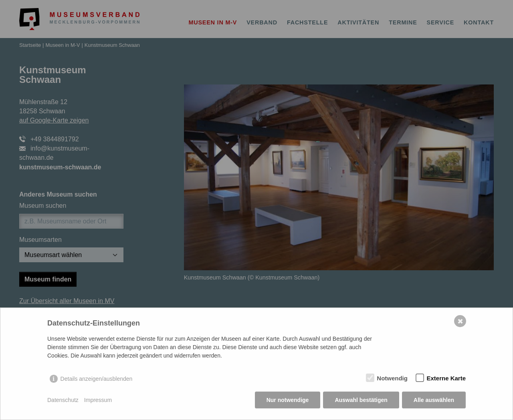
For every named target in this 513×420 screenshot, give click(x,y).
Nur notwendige (288, 400)
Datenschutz (63, 400)
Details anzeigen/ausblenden (97, 379)
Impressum (98, 400)
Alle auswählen (434, 400)
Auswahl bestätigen (361, 400)
